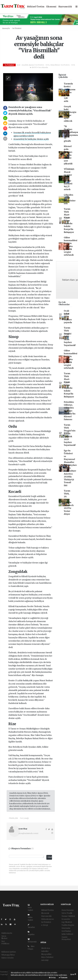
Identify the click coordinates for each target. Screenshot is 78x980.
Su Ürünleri (17, 28)
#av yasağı (24, 818)
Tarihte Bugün (68, 925)
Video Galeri (30, 917)
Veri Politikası (5, 942)
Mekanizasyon (48, 919)
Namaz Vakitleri (68, 916)
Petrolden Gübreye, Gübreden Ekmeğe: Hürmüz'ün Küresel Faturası (70, 411)
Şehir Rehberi (67, 934)
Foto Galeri (30, 908)
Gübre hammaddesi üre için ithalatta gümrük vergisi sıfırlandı (71, 246)
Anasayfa (6, 28)
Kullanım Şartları (9, 952)
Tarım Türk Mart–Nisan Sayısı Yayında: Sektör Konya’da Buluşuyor (69, 221)
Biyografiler (46, 954)
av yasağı (31, 503)
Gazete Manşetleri (66, 938)
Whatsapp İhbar (8, 955)
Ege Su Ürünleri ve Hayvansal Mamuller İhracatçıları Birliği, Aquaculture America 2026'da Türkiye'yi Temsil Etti (70, 468)
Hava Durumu (68, 910)
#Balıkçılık (13, 818)
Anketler (45, 951)
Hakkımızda (7, 933)
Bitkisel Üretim (36, 7)
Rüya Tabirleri (47, 957)
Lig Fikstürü (67, 922)
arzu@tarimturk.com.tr (28, 833)
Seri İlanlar (66, 931)
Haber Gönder (8, 958)
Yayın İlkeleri (4, 937)
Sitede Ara (46, 948)
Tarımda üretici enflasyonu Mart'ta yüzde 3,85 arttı (70, 92)
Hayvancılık (65, 7)
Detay (52, 978)
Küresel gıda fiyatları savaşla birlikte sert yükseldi (68, 155)
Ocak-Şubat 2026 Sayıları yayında (68, 317)
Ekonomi (51, 7)
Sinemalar (66, 928)
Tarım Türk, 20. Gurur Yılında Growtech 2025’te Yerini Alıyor (69, 502)
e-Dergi (45, 925)
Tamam (63, 978)
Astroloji (45, 960)
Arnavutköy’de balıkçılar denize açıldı (31, 139)
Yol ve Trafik (67, 913)
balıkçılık (47, 186)
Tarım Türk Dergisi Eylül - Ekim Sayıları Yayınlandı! (70, 337)
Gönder (50, 857)
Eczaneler (66, 919)
